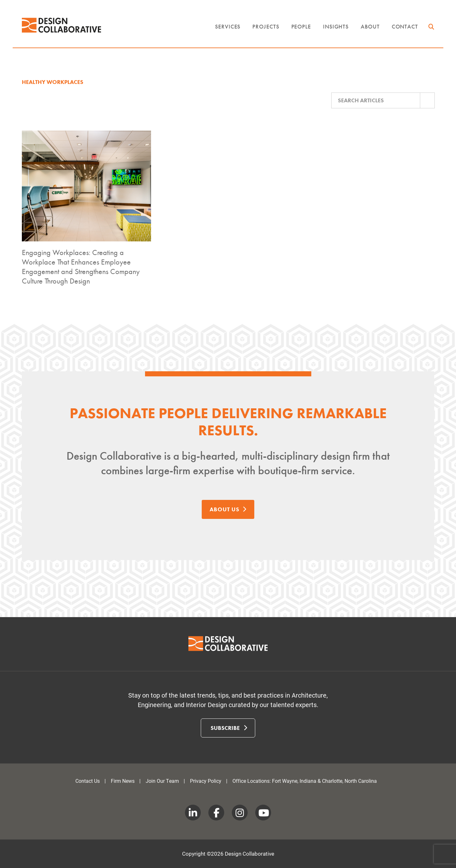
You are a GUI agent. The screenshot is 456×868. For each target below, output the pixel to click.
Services (228, 26)
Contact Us (88, 781)
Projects (266, 26)
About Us (228, 509)
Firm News (123, 781)
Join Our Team (162, 781)
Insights (336, 26)
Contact (405, 26)
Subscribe (229, 728)
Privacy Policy (206, 781)
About (370, 26)
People (301, 26)
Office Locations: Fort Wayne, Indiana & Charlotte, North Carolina (305, 781)
